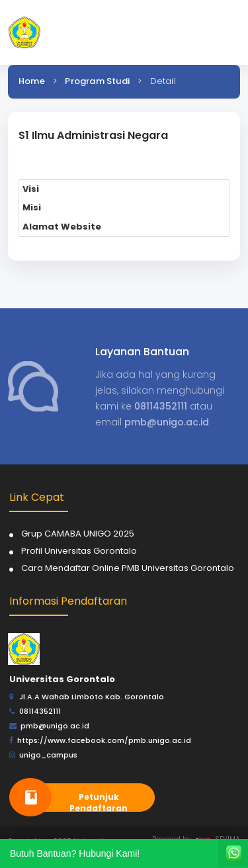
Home (32, 81)
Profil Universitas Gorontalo (79, 551)
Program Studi (97, 81)
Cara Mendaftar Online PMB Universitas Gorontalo (128, 568)
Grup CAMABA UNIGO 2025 (78, 534)
